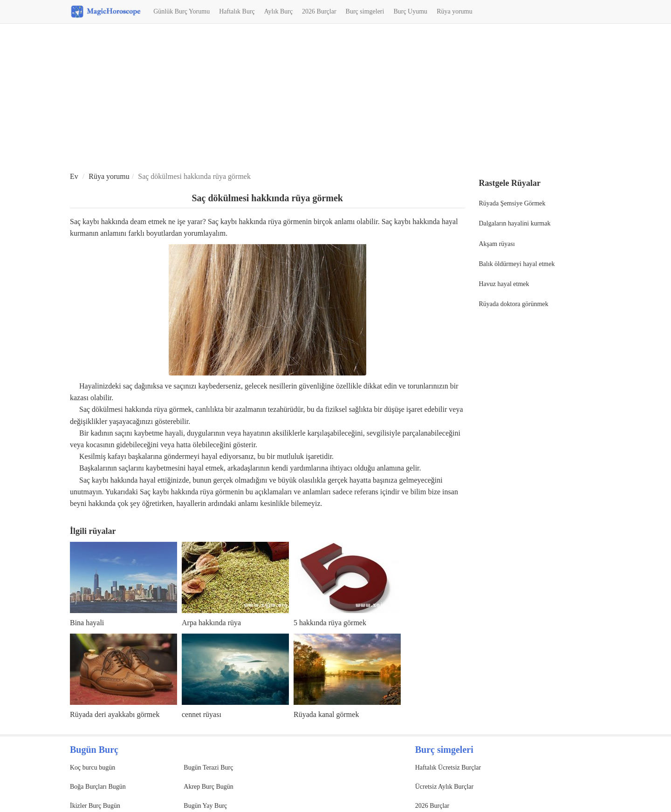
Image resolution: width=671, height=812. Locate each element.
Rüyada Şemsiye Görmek (512, 203)
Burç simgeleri (365, 11)
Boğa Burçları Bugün (98, 787)
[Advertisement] (335, 98)
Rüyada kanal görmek (326, 714)
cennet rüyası (202, 714)
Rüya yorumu (455, 11)
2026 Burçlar (319, 11)
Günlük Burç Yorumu (181, 11)
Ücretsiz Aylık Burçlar (444, 787)
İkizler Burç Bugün (95, 806)
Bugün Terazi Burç (208, 768)
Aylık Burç (278, 11)
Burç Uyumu (410, 11)
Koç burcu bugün (92, 768)
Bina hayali (87, 623)
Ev (74, 176)
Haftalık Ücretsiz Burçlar (448, 768)
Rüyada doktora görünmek (514, 304)
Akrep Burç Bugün (209, 787)
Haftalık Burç (237, 11)
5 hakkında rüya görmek (330, 623)
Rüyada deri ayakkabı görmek (115, 714)
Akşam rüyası (497, 244)
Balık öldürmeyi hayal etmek (517, 264)
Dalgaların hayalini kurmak (515, 223)
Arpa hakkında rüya (211, 623)
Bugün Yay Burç (205, 806)
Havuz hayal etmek (504, 284)
